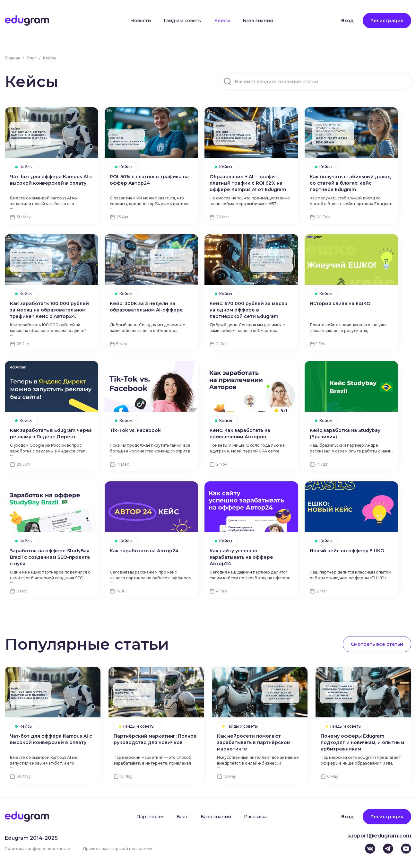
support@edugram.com (379, 836)
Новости (141, 21)
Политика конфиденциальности (38, 849)
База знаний (258, 21)
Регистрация (387, 21)
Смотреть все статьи (377, 644)
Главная (13, 58)
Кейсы (222, 21)
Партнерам (150, 817)
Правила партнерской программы (118, 849)
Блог (32, 58)
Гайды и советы (183, 21)
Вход (347, 21)
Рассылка (255, 817)
